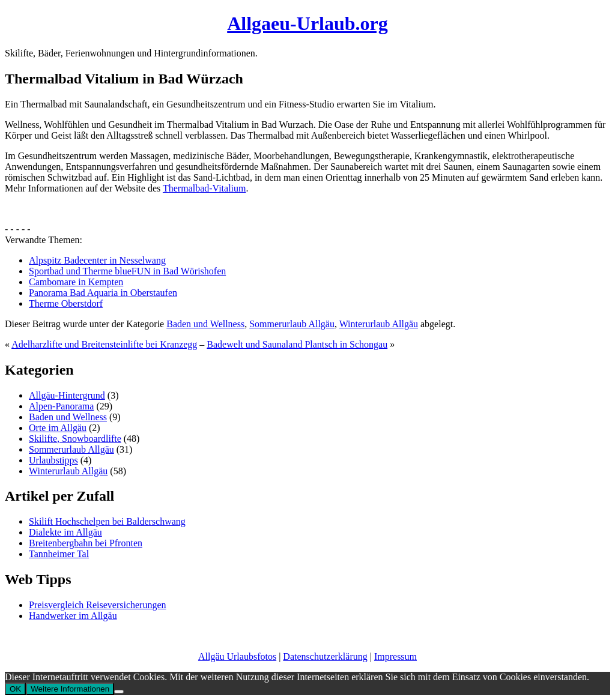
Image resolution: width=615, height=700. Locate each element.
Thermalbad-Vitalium (204, 188)
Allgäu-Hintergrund (67, 395)
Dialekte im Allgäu (65, 532)
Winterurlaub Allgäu (379, 324)
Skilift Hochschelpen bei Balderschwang (107, 521)
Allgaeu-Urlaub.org (307, 23)
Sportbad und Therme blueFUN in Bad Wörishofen (127, 271)
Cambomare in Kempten (76, 282)
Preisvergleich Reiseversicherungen (98, 605)
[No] (119, 692)
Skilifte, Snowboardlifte (75, 439)
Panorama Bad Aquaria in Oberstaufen (103, 293)
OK (15, 689)
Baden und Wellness (205, 324)
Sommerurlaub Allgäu (292, 324)
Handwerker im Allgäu (73, 616)
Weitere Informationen (70, 689)
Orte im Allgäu (58, 428)
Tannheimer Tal (59, 554)
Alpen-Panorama (61, 406)
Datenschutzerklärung (325, 656)
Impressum (395, 656)
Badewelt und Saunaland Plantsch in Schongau (297, 344)
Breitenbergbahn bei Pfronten (86, 543)
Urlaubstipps (53, 460)
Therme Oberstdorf (66, 303)
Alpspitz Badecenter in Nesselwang (97, 260)
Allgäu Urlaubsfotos (237, 656)
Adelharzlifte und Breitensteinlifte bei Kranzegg (104, 344)
